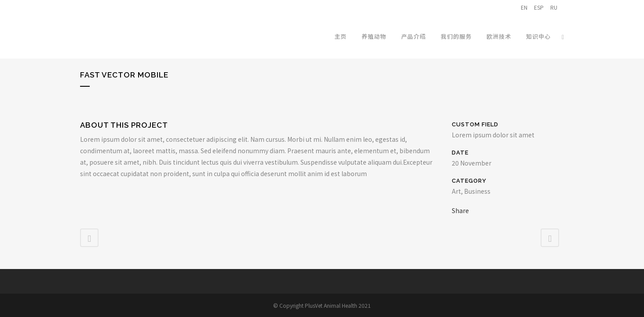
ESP (539, 7)
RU (554, 7)
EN (524, 7)
